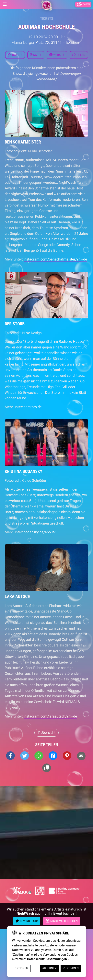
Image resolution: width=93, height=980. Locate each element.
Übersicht (46, 733)
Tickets (47, 19)
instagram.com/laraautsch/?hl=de (50, 716)
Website (57, 55)
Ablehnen (49, 968)
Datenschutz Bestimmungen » (48, 959)
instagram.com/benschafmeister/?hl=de (55, 259)
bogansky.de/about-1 (40, 532)
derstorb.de (33, 407)
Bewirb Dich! (27, 921)
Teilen (79, 55)
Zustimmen (71, 968)
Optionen (21, 968)
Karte (36, 55)
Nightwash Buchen (62, 921)
